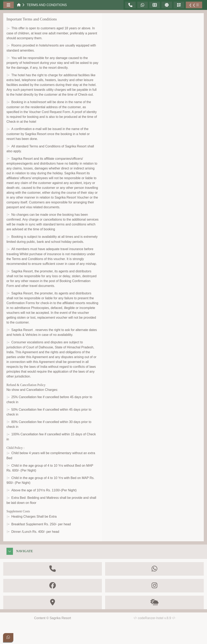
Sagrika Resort (60, 618)
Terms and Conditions (47, 5)
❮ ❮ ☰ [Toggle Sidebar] (194, 5)
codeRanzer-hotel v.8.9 (157, 618)
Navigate (25, 551)
